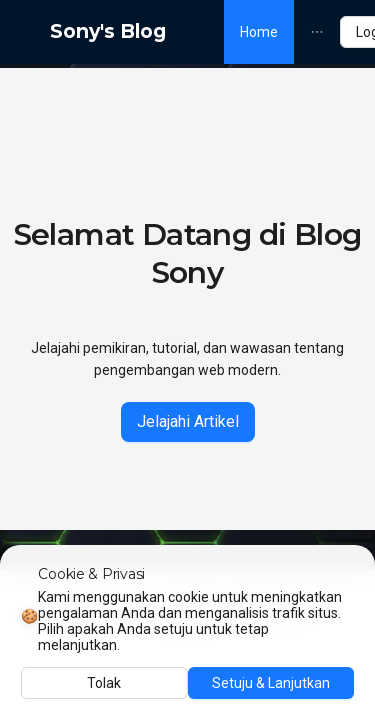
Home (259, 32)
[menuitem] (259, 32)
